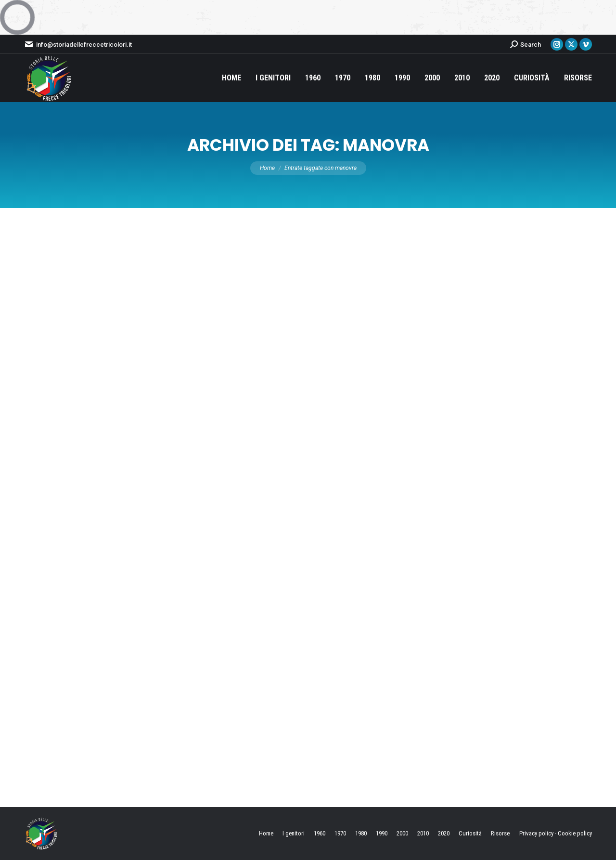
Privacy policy (536, 833)
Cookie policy (575, 833)
